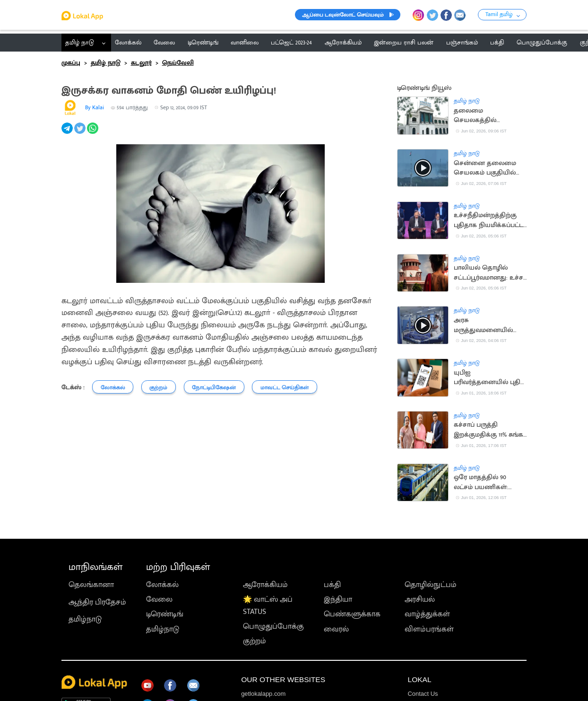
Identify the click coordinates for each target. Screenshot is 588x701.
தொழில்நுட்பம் (431, 585)
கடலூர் (141, 63)
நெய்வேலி (178, 63)
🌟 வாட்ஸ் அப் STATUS (268, 605)
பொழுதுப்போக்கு (273, 626)
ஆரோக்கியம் (265, 585)
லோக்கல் (162, 585)
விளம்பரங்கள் (429, 629)
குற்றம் (255, 641)
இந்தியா (338, 599)
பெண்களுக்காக (352, 614)
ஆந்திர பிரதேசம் (97, 602)
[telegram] (68, 133)
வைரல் (336, 629)
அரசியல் (420, 599)
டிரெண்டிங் (165, 614)
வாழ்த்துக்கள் (427, 614)
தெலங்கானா (91, 585)
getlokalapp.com (263, 694)
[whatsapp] (93, 133)
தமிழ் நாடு (80, 43)
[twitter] (81, 133)
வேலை (159, 599)
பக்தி (332, 585)
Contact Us (423, 694)
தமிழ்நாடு (85, 619)
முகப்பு (71, 63)
